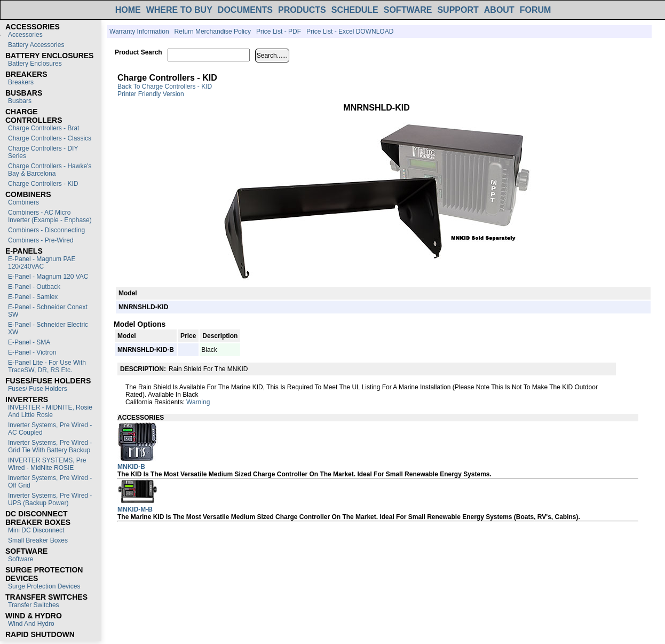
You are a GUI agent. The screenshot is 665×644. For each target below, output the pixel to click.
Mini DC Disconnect (36, 530)
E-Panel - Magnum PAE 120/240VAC (42, 263)
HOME (128, 10)
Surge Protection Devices (44, 586)
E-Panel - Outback (34, 287)
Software (21, 559)
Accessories (25, 35)
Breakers (21, 82)
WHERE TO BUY (179, 10)
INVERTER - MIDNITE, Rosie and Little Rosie (50, 411)
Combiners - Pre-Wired (41, 240)
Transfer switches (34, 605)
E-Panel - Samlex (33, 297)
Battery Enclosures (35, 64)
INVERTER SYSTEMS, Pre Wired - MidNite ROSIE (47, 464)
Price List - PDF (279, 32)
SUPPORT (458, 10)
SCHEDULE (355, 10)
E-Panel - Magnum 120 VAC (48, 277)
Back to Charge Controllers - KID (165, 87)
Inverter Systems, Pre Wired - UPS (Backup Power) (50, 499)
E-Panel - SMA (29, 342)
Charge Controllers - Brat (43, 128)
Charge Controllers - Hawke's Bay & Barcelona (50, 170)
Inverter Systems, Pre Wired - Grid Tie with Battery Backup (50, 446)
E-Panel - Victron (32, 352)
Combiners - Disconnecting (46, 230)
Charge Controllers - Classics (50, 138)
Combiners (23, 202)
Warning (198, 402)
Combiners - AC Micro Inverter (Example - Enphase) (50, 216)
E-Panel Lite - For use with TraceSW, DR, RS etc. (47, 366)
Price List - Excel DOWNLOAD (350, 32)
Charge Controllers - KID (43, 184)
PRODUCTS (302, 10)
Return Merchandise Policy (213, 32)
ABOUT (499, 10)
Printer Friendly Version (151, 94)
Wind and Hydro (31, 624)
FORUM (536, 10)
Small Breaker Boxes (38, 540)
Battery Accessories (36, 45)
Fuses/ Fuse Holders (38, 389)
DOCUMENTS (245, 10)
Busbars (20, 101)
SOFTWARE (408, 10)
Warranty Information (139, 32)
